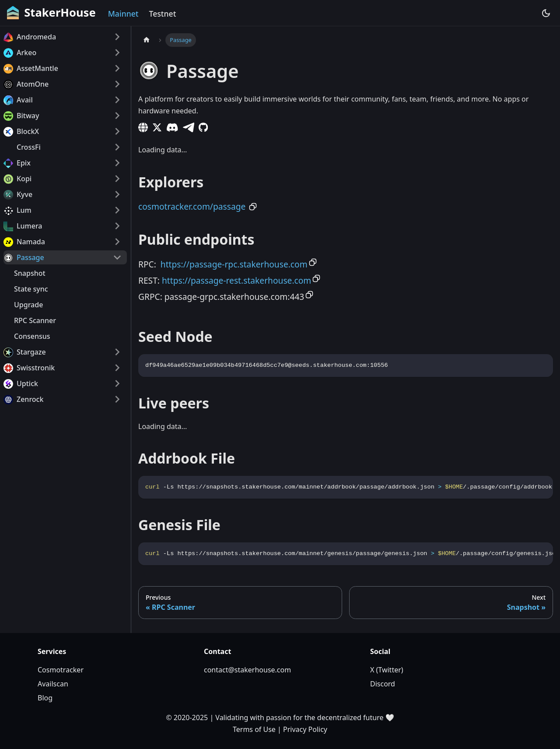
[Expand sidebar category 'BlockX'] (117, 131)
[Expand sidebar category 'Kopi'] (117, 179)
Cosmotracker (61, 670)
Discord (383, 684)
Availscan (53, 684)
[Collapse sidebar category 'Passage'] (117, 257)
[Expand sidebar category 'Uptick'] (117, 383)
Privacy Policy (305, 729)
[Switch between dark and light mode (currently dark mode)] (546, 13)
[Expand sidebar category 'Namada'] (117, 242)
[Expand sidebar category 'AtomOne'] (117, 84)
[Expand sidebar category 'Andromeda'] (117, 37)
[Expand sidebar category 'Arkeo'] (117, 53)
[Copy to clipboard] (253, 207)
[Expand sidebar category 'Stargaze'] (117, 352)
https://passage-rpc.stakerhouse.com (234, 264)
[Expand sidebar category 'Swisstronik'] (117, 368)
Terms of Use (254, 729)
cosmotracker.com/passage (192, 206)
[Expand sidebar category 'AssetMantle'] (117, 68)
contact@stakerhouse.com (247, 670)
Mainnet (123, 14)
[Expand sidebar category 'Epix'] (117, 163)
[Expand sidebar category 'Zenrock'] (117, 399)
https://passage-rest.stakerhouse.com (236, 280)
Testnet (163, 14)
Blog (45, 698)
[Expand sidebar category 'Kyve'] (117, 194)
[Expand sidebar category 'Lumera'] (117, 226)
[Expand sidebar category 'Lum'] (117, 210)
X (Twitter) (387, 670)
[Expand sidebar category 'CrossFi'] (117, 147)
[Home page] (147, 40)
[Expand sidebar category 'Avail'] (117, 100)
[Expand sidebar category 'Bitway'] (117, 116)
